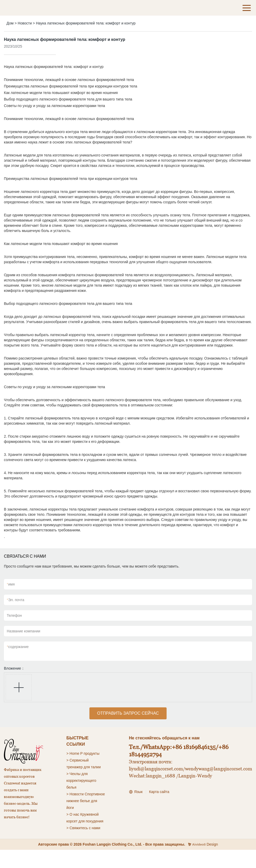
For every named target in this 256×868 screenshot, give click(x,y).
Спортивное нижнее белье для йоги (86, 801)
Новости (25, 23)
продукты (92, 753)
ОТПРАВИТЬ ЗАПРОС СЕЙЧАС (128, 713)
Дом (10, 23)
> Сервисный (78, 760)
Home (74, 753)
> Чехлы (74, 774)
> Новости (75, 794)
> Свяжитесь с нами (83, 828)
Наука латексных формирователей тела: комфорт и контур (86, 23)
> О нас (73, 814)
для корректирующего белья (81, 781)
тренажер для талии (84, 767)
